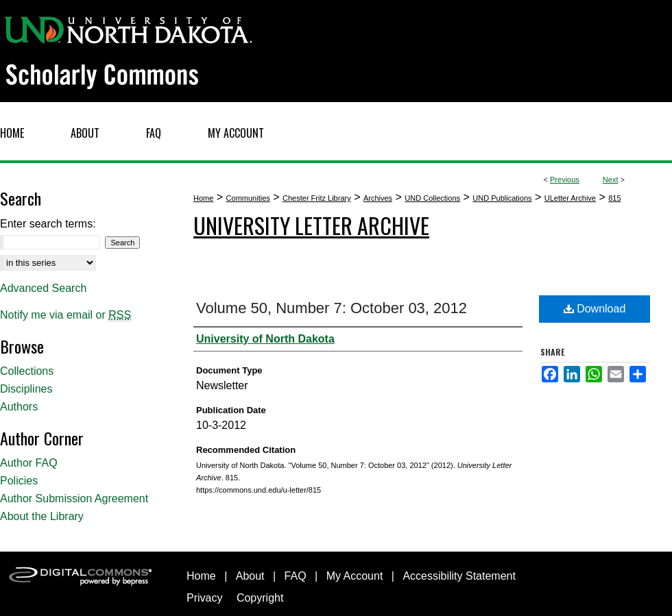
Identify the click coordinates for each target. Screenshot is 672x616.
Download (595, 309)
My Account (355, 576)
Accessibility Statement (459, 576)
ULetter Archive (570, 198)
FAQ (296, 576)
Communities (248, 198)
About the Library (42, 516)
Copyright (260, 598)
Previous (565, 180)
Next (611, 180)
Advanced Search (43, 288)
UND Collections (432, 198)
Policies (19, 481)
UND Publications (502, 198)
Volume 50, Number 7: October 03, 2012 (332, 308)
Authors (19, 407)
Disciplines (26, 389)
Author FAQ (29, 463)
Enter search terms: (48, 224)
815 (614, 198)
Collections (27, 371)
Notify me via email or (65, 315)
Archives (378, 198)
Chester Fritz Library (317, 198)
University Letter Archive (311, 225)
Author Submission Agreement (74, 498)
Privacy (204, 598)
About (250, 576)
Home (203, 198)
